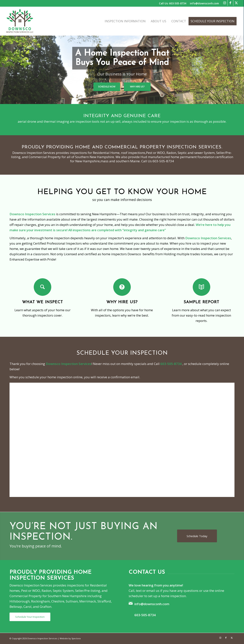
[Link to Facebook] (230, 3)
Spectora (76, 638)
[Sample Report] (201, 287)
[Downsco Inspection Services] (20, 21)
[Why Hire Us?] (122, 287)
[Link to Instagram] (225, 3)
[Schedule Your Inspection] (30, 617)
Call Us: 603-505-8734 (173, 3)
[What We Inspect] (43, 287)
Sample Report (201, 302)
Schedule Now (107, 87)
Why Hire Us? (137, 87)
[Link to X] (232, 638)
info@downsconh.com (204, 3)
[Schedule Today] (197, 536)
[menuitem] (125, 21)
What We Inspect (43, 302)
